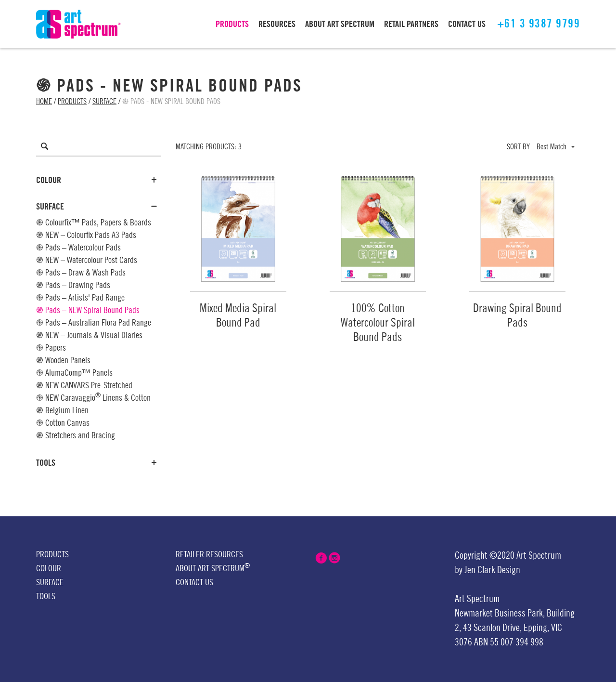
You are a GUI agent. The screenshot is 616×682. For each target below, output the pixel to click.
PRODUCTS (232, 24)
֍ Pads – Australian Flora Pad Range (94, 323)
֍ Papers (51, 348)
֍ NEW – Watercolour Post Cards (87, 260)
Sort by (518, 147)
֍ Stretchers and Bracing (76, 435)
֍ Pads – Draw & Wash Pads (81, 273)
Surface (104, 102)
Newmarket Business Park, (500, 614)
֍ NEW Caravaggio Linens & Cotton (93, 397)
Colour (96, 180)
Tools (96, 463)
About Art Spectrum (213, 568)
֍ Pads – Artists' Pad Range (80, 298)
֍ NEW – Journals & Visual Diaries (89, 335)
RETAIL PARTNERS (411, 24)
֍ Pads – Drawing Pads (73, 285)
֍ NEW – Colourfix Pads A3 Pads (86, 235)
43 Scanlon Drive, (492, 628)
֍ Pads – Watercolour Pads (78, 248)
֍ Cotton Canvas (63, 423)
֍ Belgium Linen (62, 410)
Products (72, 102)
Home (44, 102)
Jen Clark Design (492, 570)
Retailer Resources (209, 554)
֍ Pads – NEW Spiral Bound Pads (88, 310)
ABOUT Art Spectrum (340, 24)
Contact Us (194, 582)
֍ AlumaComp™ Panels (74, 373)
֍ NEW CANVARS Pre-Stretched (84, 385)
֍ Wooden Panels (63, 360)
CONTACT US (467, 24)
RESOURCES (277, 24)
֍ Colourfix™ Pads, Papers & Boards (94, 223)
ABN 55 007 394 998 (509, 643)
